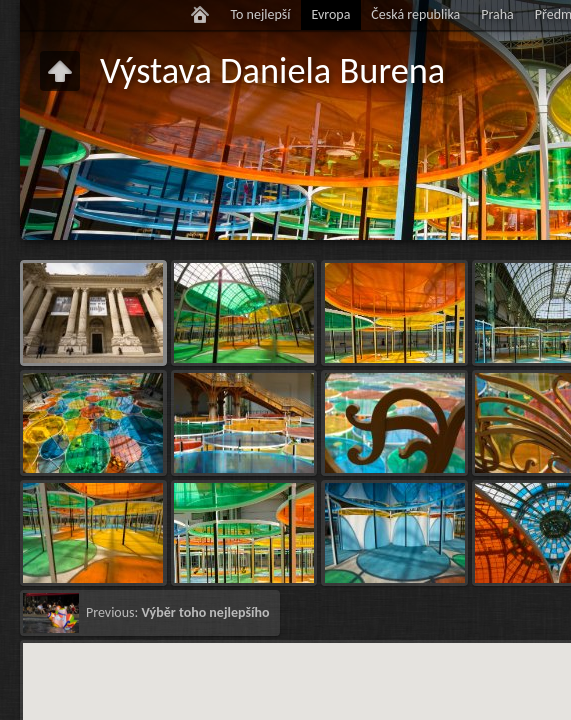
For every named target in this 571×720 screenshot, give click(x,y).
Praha (497, 14)
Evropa (330, 14)
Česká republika (415, 14)
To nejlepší (260, 14)
